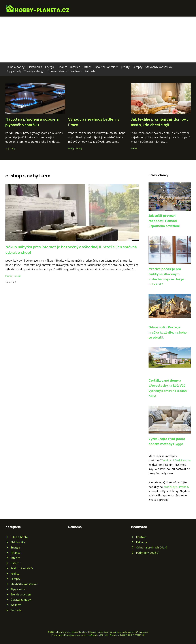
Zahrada (90, 71)
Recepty (138, 67)
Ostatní (88, 67)
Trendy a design (34, 71)
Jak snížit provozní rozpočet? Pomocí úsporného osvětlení (164, 221)
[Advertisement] (98, 39)
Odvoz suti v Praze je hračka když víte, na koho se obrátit (168, 332)
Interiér (75, 67)
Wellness (76, 71)
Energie (50, 67)
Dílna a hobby (16, 67)
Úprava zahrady (58, 71)
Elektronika (35, 67)
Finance (62, 67)
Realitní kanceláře (107, 67)
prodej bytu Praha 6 (176, 487)
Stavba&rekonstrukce (159, 67)
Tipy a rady (14, 71)
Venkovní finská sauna (177, 460)
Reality (125, 67)
